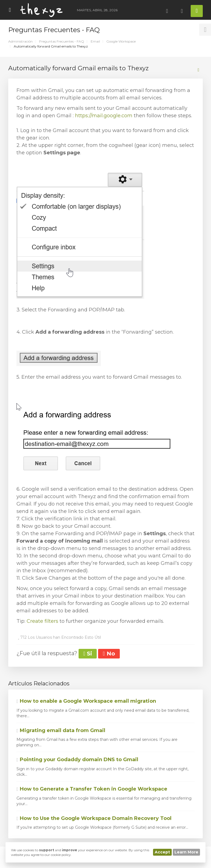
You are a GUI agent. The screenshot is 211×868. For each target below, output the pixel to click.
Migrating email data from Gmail (61, 730)
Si (88, 654)
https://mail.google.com (104, 116)
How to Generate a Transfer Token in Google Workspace (92, 789)
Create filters (42, 621)
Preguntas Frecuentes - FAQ (62, 41)
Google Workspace (121, 41)
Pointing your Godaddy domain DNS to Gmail (77, 760)
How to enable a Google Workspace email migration (86, 701)
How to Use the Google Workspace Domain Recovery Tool (94, 818)
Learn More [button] (186, 852)
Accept (162, 852)
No (109, 654)
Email (95, 41)
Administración (20, 41)
